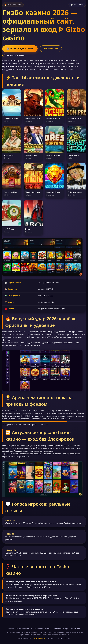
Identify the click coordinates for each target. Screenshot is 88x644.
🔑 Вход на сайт (51, 48)
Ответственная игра (61, 628)
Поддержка (76, 628)
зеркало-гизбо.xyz (63, 638)
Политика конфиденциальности (20, 628)
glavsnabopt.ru (39, 638)
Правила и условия (43, 628)
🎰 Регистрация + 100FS (20, 49)
